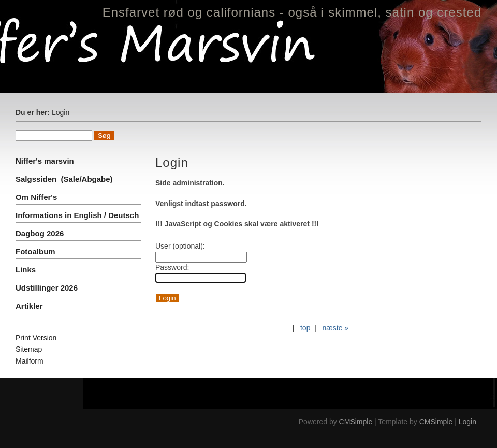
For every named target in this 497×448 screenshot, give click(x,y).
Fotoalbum (35, 251)
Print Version (36, 338)
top (305, 328)
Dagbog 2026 (40, 233)
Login (467, 422)
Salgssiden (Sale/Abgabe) (64, 179)
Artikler (29, 306)
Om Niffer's (36, 197)
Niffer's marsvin (46, 161)
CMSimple (356, 422)
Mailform (30, 361)
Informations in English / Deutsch (77, 215)
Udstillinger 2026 (47, 288)
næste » (336, 328)
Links (26, 270)
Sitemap (29, 349)
